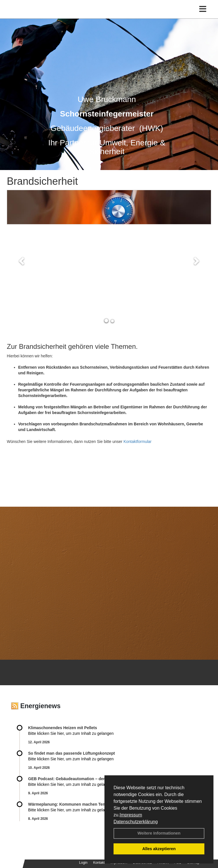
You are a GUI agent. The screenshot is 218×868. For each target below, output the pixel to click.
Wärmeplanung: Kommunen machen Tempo (70, 804)
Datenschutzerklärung (136, 822)
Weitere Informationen (159, 833)
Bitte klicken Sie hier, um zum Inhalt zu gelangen (71, 733)
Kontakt (99, 863)
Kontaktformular (138, 442)
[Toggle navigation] (203, 9)
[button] (22, 261)
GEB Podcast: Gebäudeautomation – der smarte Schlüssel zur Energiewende (101, 779)
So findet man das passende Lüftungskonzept (72, 753)
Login (83, 863)
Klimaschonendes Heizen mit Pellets (63, 728)
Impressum (131, 815)
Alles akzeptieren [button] (159, 849)
